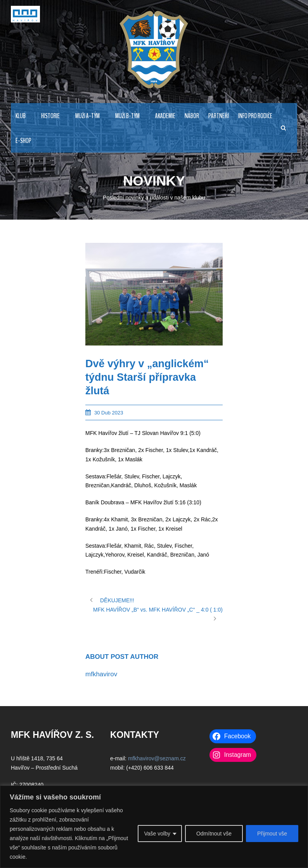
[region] (154, 827)
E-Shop (23, 141)
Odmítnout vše (214, 834)
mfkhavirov (101, 674)
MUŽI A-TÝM (87, 116)
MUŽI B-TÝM (127, 116)
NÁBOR (192, 116)
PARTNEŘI (219, 116)
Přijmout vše (272, 834)
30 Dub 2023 (109, 413)
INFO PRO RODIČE (255, 116)
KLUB (21, 116)
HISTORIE (50, 116)
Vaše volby (157, 834)
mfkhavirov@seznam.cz (157, 758)
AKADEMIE (165, 116)
